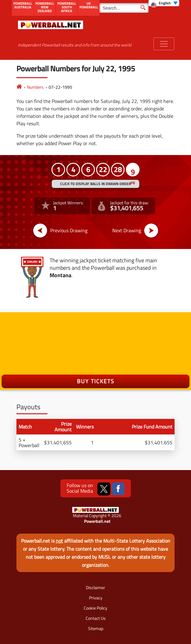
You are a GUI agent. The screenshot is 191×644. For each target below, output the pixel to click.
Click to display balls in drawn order (95, 184)
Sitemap (96, 628)
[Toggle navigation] (164, 44)
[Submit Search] (143, 7)
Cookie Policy (95, 608)
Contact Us (96, 618)
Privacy (96, 598)
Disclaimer (95, 587)
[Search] (124, 8)
